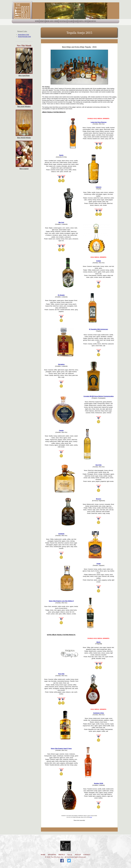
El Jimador (61, 295)
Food (81, 22)
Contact (87, 855)
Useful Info (92, 22)
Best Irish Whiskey (24, 106)
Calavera (99, 187)
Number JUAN (99, 783)
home (43, 855)
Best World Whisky (24, 138)
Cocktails (61, 22)
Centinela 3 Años (99, 713)
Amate (99, 564)
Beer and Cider (46, 22)
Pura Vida (61, 674)
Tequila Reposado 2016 (24, 37)
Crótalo (99, 261)
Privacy (62, 855)
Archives (105, 22)
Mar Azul (61, 222)
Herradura (61, 364)
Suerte (61, 155)
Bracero (99, 499)
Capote (61, 430)
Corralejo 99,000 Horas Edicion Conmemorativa (99, 396)
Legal (70, 855)
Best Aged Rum (24, 75)
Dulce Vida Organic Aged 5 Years (61, 748)
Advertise (52, 855)
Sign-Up (78, 855)
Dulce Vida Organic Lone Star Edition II (61, 601)
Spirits (33, 22)
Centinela (61, 534)
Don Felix (99, 465)
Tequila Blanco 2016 (23, 35)
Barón (99, 642)
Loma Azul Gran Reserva (99, 122)
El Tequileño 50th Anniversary (99, 329)
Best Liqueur (24, 169)
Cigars (72, 22)
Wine (24, 22)
